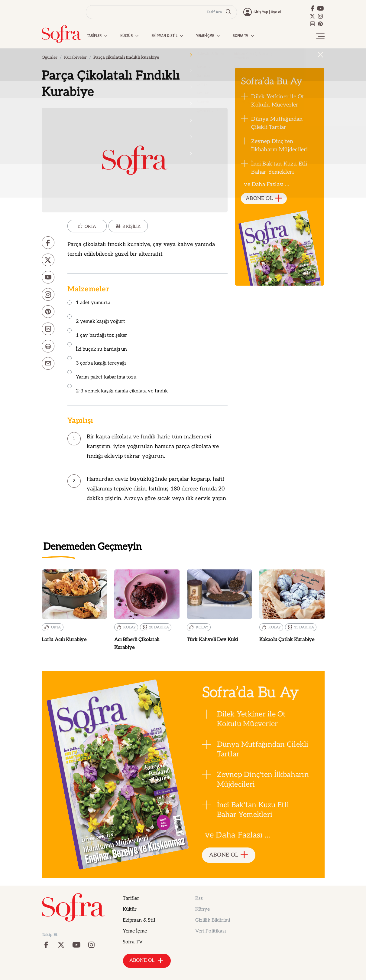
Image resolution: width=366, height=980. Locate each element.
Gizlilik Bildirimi (213, 920)
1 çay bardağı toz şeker (97, 333)
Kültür (130, 909)
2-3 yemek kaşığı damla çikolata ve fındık (118, 389)
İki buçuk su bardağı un (97, 347)
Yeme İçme (135, 931)
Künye (203, 909)
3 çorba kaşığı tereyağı (97, 361)
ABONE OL (264, 199)
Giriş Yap (261, 12)
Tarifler (131, 898)
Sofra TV (133, 942)
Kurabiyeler (75, 57)
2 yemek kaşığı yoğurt (96, 319)
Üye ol (276, 12)
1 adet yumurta (89, 303)
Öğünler (50, 57)
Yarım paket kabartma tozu (102, 375)
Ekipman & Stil (139, 920)
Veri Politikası (211, 931)
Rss (199, 898)
